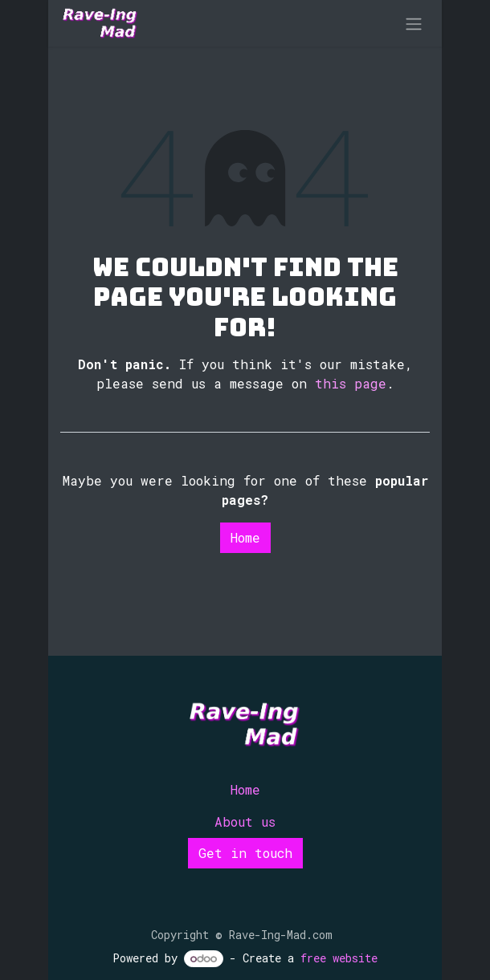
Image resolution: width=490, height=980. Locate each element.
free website (339, 958)
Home (245, 537)
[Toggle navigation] (414, 23)
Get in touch (245, 853)
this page (351, 383)
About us (245, 821)
